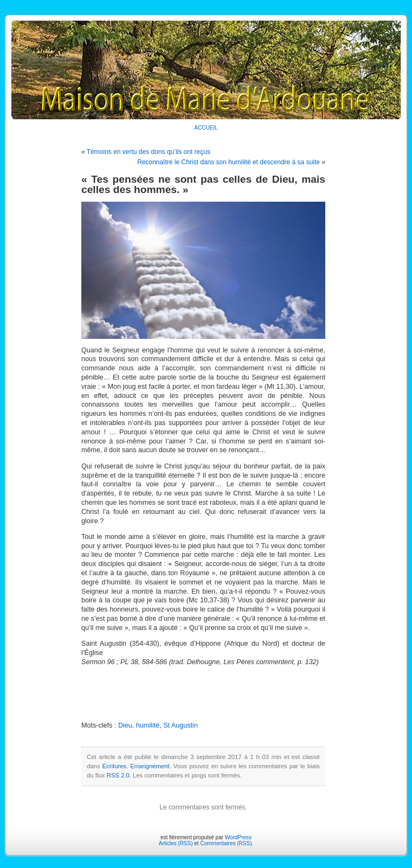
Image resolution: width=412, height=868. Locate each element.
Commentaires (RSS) (226, 843)
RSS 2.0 (118, 775)
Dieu (125, 725)
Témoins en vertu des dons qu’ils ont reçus (149, 152)
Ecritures (115, 766)
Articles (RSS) (176, 843)
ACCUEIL (206, 128)
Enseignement (150, 766)
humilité (148, 725)
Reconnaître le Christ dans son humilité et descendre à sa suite (228, 162)
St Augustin (181, 725)
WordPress (238, 837)
